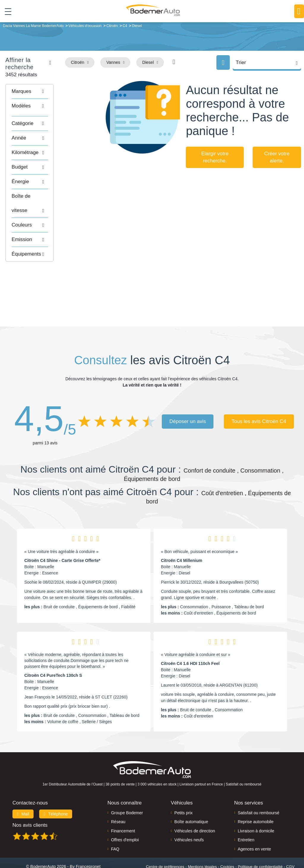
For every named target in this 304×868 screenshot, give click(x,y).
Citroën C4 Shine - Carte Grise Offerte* (62, 537)
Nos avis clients (30, 802)
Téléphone (56, 791)
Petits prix (183, 789)
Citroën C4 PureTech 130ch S (53, 652)
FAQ (115, 826)
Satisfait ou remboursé (259, 789)
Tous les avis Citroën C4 (259, 398)
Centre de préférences (165, 843)
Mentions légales (202, 843)
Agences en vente (254, 826)
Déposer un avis (188, 398)
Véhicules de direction (195, 807)
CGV (290, 843)
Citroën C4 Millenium (182, 537)
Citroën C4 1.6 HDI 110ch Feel (190, 640)
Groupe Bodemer (127, 789)
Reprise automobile (256, 798)
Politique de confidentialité (260, 843)
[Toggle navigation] (6, 12)
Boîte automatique (191, 798)
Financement (123, 807)
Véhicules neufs (189, 816)
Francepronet (88, 843)
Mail (23, 791)
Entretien (246, 816)
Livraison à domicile (256, 807)
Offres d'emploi (125, 816)
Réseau (118, 798)
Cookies (227, 843)
